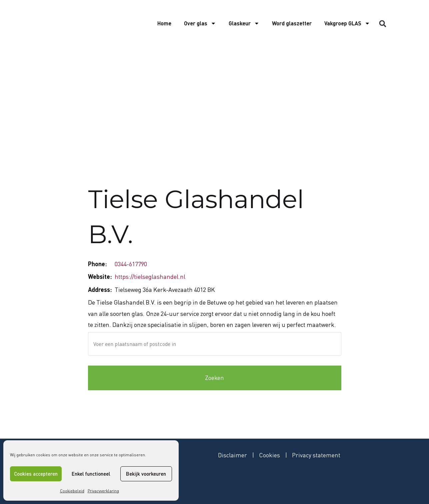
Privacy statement (316, 455)
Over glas (200, 23)
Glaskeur (244, 23)
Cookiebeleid (72, 491)
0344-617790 (131, 264)
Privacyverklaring (103, 491)
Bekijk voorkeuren (146, 474)
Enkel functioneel (91, 474)
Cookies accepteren (36, 474)
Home (164, 23)
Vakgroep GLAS (347, 23)
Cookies (270, 455)
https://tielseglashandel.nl (150, 277)
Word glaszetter (292, 23)
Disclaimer (233, 455)
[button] (383, 24)
